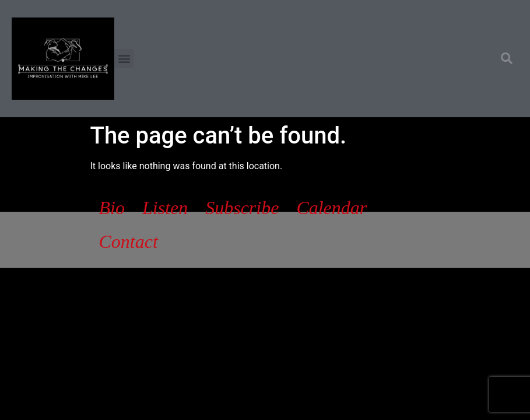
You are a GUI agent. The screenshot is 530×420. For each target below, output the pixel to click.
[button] (124, 59)
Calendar (331, 208)
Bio (112, 208)
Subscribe (242, 208)
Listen (165, 208)
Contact (129, 242)
